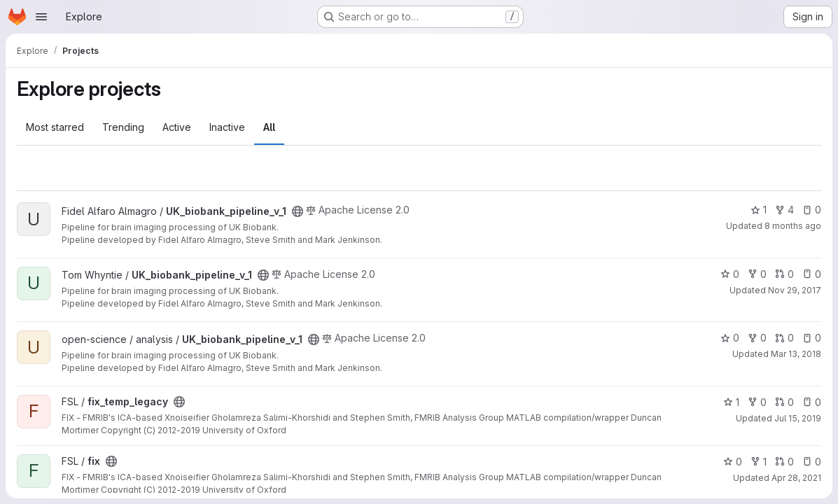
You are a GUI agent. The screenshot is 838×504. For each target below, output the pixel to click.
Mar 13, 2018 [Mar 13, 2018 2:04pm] (796, 354)
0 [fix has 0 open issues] (812, 462)
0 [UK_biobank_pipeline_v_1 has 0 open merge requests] (784, 274)
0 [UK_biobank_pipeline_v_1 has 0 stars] (730, 274)
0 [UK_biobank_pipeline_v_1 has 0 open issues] (812, 210)
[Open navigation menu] (41, 17)
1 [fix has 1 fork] (759, 462)
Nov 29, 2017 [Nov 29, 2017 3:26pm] (795, 290)
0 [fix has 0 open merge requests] (784, 462)
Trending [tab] (123, 127)
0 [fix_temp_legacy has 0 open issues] (812, 402)
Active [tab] (177, 127)
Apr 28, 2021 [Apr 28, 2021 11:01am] (796, 478)
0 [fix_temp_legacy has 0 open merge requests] (784, 402)
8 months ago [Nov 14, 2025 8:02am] (793, 226)
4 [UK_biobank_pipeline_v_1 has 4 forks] (784, 210)
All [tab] (269, 127)
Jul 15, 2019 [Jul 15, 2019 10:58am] (798, 418)
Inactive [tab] (227, 127)
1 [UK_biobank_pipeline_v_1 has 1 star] (759, 210)
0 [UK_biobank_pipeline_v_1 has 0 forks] (757, 274)
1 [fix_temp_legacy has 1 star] (731, 402)
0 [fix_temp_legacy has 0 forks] (757, 402)
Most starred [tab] (55, 127)
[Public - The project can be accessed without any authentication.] (298, 211)
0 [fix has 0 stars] (733, 462)
